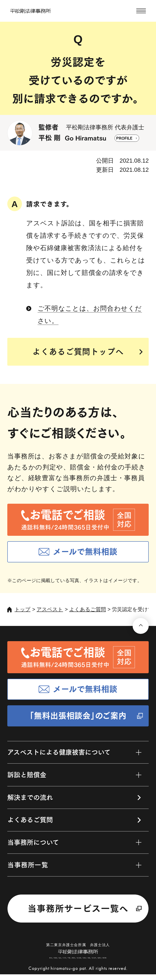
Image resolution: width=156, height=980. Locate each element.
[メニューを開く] (141, 11)
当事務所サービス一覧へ (78, 908)
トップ (23, 609)
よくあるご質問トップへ (78, 352)
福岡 (104, 963)
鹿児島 (110, 963)
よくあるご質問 (88, 609)
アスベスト (50, 609)
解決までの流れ (30, 797)
